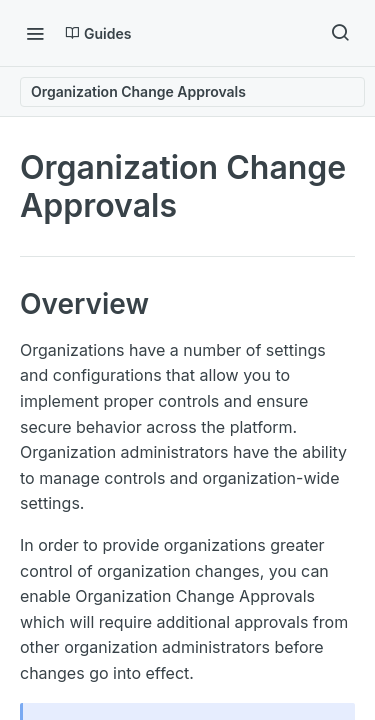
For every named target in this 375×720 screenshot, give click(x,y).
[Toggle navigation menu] (35, 33)
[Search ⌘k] (340, 33)
